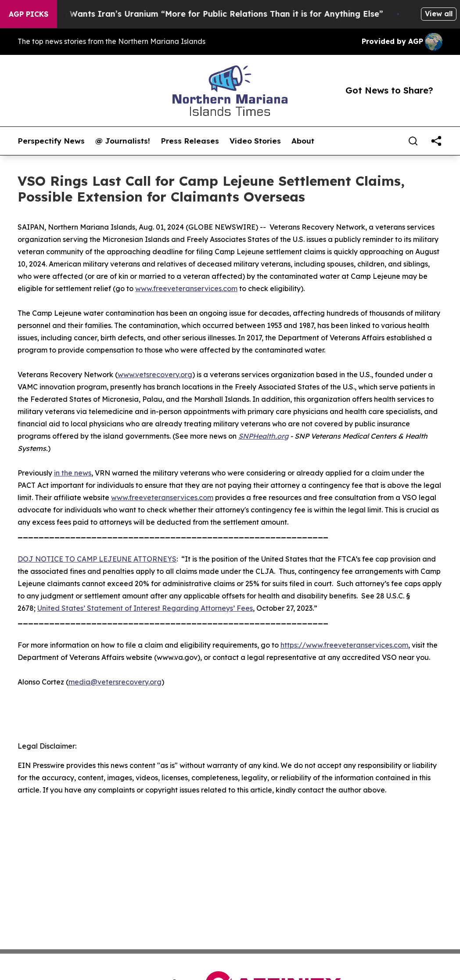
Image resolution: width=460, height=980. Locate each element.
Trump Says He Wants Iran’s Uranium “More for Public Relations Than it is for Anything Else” (203, 14)
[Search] (413, 141)
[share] (436, 141)
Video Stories (255, 141)
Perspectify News (51, 141)
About (303, 141)
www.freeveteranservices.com (186, 288)
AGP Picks (29, 14)
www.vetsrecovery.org (155, 375)
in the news (73, 473)
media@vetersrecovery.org (115, 682)
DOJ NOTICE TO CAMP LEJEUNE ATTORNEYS (97, 559)
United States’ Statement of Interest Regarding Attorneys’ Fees (145, 608)
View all (439, 14)
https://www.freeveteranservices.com (344, 645)
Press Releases (190, 141)
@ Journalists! (123, 141)
